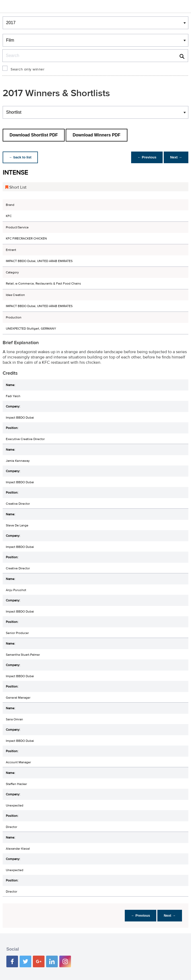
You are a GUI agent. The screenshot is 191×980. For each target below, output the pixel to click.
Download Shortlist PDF (34, 135)
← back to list (20, 157)
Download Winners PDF (96, 135)
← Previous (147, 157)
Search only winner (28, 69)
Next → (176, 157)
